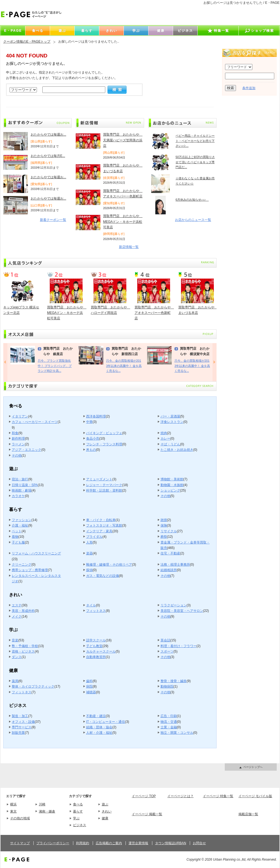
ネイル (91, 605)
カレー (165, 439)
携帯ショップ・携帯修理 (30, 570)
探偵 (89, 570)
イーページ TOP (144, 796)
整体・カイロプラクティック (33, 686)
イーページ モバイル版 (255, 796)
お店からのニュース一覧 (193, 220)
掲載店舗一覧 (248, 814)
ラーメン (18, 444)
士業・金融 (169, 727)
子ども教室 (94, 646)
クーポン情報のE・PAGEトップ (27, 42)
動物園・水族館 (172, 485)
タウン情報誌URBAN (171, 843)
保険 (164, 525)
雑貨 (164, 520)
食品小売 (93, 439)
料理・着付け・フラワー (179, 646)
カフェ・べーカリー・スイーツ (35, 422)
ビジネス (80, 825)
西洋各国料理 (96, 416)
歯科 (89, 681)
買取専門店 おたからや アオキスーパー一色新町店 (154, 313)
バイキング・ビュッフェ (104, 433)
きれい (107, 811)
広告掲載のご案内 (109, 843)
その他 (17, 455)
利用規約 (83, 843)
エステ (17, 605)
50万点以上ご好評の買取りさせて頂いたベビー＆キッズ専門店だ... (195, 162)
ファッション (22, 520)
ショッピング (170, 490)
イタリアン (20, 416)
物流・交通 (169, 722)
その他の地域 (20, 818)
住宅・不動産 (170, 553)
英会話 (165, 640)
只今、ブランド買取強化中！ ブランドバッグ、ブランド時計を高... (55, 366)
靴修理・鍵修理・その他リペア (109, 565)
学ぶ (76, 818)
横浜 (13, 804)
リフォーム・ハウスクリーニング (36, 553)
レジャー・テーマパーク (104, 485)
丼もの (91, 450)
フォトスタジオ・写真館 (104, 525)
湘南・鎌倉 (47, 811)
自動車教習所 (96, 657)
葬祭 (164, 537)
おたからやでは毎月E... (48, 156)
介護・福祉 (20, 525)
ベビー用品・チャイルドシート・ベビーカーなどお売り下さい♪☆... (195, 141)
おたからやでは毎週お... (48, 135)
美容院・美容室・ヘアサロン (182, 611)
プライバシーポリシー (53, 843)
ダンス (17, 657)
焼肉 (164, 433)
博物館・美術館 (172, 479)
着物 (15, 537)
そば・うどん (170, 444)
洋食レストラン (172, 422)
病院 (89, 686)
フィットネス (96, 611)
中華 (89, 422)
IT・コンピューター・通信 (106, 722)
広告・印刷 (169, 716)
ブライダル (94, 537)
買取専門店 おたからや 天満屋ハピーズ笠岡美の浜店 (123, 140)
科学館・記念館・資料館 (104, 490)
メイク (17, 616)
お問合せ (199, 843)
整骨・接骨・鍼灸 (174, 681)
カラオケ (18, 496)
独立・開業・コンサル (177, 733)
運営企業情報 (138, 843)
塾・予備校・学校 (25, 646)
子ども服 (18, 542)
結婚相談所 (169, 570)
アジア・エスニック (27, 450)
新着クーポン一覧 (53, 220)
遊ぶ (105, 804)
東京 (13, 811)
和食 (15, 433)
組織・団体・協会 (99, 727)
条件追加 (249, 88)
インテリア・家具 (99, 531)
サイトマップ (20, 843)
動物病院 (167, 686)
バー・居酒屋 (170, 416)
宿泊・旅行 (20, 479)
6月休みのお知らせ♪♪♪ (192, 200)
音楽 (15, 640)
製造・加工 (20, 716)
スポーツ (167, 651)
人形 (89, 542)
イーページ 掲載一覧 (147, 814)
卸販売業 (18, 733)
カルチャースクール (101, 651)
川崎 (42, 804)
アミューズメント (99, 479)
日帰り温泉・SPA (25, 485)
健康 (105, 818)
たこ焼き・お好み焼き (177, 450)
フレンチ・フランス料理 (104, 444)
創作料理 (18, 439)
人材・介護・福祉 (99, 733)
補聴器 (91, 692)
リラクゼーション (174, 605)
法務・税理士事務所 (175, 565)
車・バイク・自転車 (101, 520)
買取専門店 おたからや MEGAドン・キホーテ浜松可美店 (123, 222)
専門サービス (22, 727)
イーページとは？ (180, 796)
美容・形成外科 (23, 611)
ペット (17, 531)
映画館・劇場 (22, 490)
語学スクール (96, 640)
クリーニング (22, 565)
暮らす (78, 811)
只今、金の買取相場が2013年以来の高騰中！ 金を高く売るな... (124, 366)
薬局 (15, 681)
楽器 (89, 553)
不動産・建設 (96, 716)
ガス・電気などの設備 (103, 576)
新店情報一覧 (129, 247)
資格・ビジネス (23, 651)
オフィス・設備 (23, 722)
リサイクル (169, 531)
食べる (78, 804)
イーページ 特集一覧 (218, 796)
